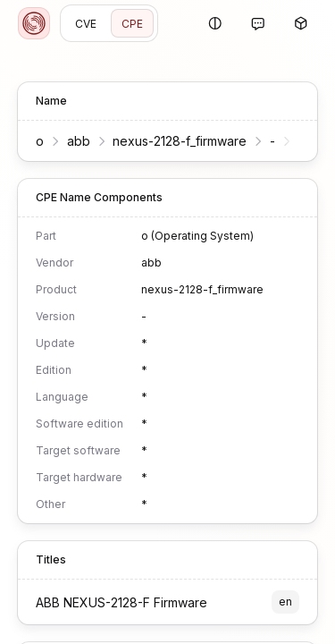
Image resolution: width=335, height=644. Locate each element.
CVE (86, 24)
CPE (132, 24)
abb (79, 141)
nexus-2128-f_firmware (180, 141)
